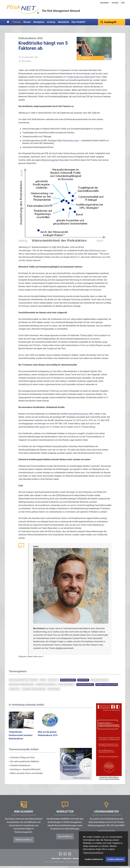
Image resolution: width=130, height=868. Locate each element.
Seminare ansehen (23, 840)
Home (8, 22)
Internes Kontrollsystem (107, 685)
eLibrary (51, 22)
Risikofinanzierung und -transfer (23, 680)
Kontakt (115, 3)
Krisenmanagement (85, 685)
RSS (123, 3)
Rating (43, 680)
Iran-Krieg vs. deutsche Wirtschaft (25, 769)
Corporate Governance (46, 685)
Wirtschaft (53, 680)
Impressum (67, 858)
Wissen (27, 22)
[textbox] (112, 22)
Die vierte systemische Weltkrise (24, 761)
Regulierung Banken (100, 680)
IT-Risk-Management (66, 685)
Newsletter (104, 3)
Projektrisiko (54, 689)
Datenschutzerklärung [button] (93, 853)
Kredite (59, 648)
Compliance (14, 689)
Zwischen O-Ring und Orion (22, 757)
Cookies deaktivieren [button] (94, 859)
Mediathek (63, 22)
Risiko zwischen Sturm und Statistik (26, 773)
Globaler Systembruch (19, 765)
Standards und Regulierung (34, 689)
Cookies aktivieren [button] (116, 859)
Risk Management (68, 680)
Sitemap (76, 858)
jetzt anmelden (64, 836)
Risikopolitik (83, 680)
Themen (17, 22)
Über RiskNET (79, 22)
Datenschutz (56, 858)
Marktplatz (39, 22)
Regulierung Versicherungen (21, 685)
